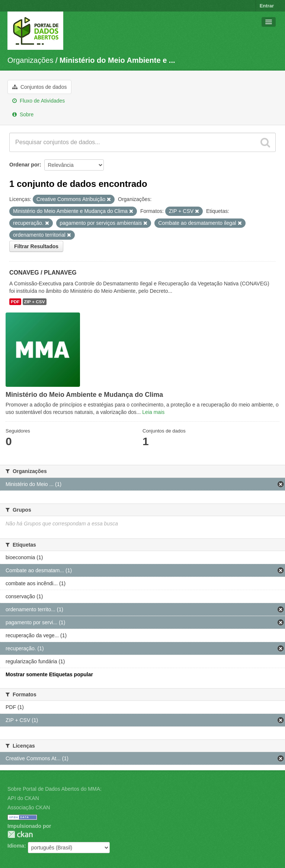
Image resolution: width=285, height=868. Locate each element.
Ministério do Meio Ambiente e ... (117, 60)
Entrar (267, 6)
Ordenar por (24, 165)
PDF (15, 302)
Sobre (23, 114)
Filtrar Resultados (36, 246)
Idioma (16, 846)
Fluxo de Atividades (39, 101)
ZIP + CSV (35, 302)
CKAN (20, 834)
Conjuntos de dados (39, 87)
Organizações (30, 60)
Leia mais (153, 412)
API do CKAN (23, 798)
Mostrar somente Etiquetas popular (49, 674)
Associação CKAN (29, 807)
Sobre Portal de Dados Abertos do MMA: (55, 789)
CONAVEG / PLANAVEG (43, 273)
